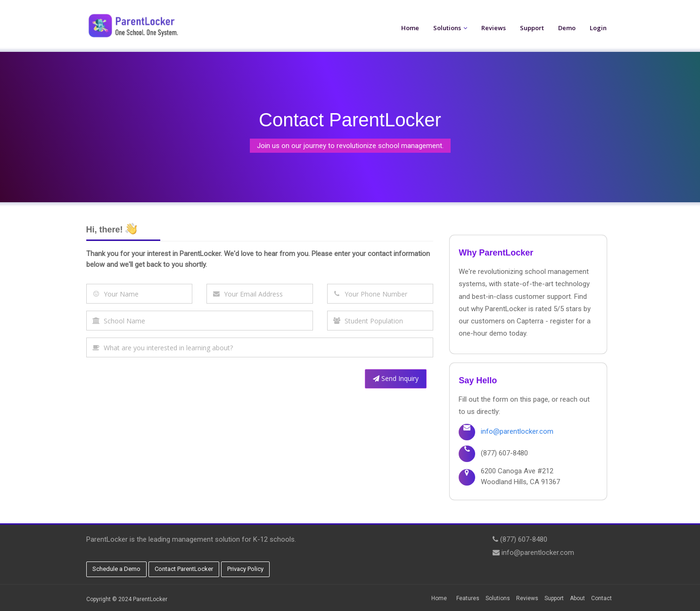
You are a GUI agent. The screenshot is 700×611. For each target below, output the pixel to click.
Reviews (494, 28)
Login (598, 28)
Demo (567, 28)
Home (410, 28)
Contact (601, 598)
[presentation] (158, 383)
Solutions (447, 28)
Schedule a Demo (116, 569)
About (577, 598)
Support (532, 28)
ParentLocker (150, 599)
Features (468, 598)
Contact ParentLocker (184, 569)
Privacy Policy (245, 569)
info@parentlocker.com (517, 431)
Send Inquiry (396, 378)
